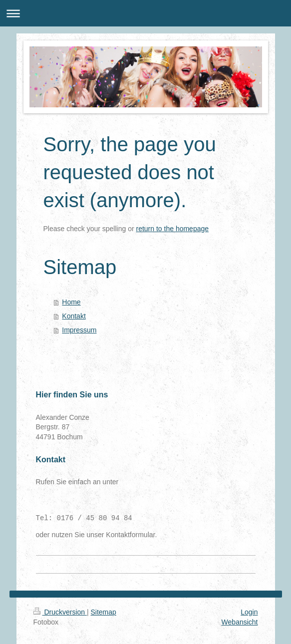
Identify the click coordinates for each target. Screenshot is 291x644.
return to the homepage (173, 229)
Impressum (79, 330)
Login (249, 612)
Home (71, 302)
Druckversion (60, 612)
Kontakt (74, 316)
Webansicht (240, 622)
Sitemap (104, 612)
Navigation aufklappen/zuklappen (145, 13)
